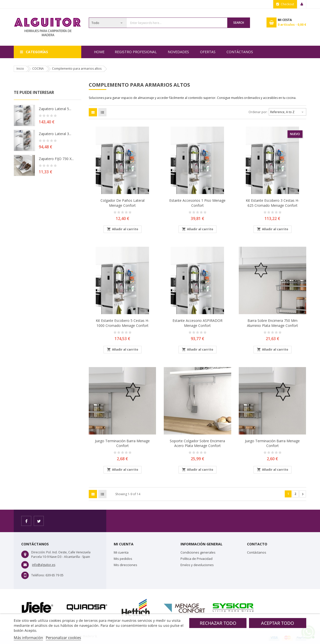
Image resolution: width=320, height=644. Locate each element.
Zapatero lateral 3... (55, 134)
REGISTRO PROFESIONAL (136, 52)
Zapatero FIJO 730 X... (56, 159)
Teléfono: (38, 575)
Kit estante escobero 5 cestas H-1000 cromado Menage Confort (122, 323)
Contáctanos (240, 52)
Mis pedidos (123, 559)
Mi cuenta (121, 552)
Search (239, 23)
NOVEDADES (178, 52)
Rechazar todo (218, 623)
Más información (28, 638)
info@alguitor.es (44, 565)
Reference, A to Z (287, 111)
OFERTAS (208, 52)
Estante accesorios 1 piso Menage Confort (197, 203)
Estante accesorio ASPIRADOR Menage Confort (197, 323)
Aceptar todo (277, 623)
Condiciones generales (198, 552)
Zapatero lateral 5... (55, 109)
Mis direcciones (125, 565)
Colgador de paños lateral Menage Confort (122, 203)
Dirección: (38, 552)
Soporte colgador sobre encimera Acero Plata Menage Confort (197, 443)
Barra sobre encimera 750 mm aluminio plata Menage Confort (272, 323)
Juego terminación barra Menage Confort (122, 443)
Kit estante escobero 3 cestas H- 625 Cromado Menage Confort (272, 203)
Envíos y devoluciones (197, 565)
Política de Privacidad (196, 559)
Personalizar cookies (63, 638)
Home (99, 52)
